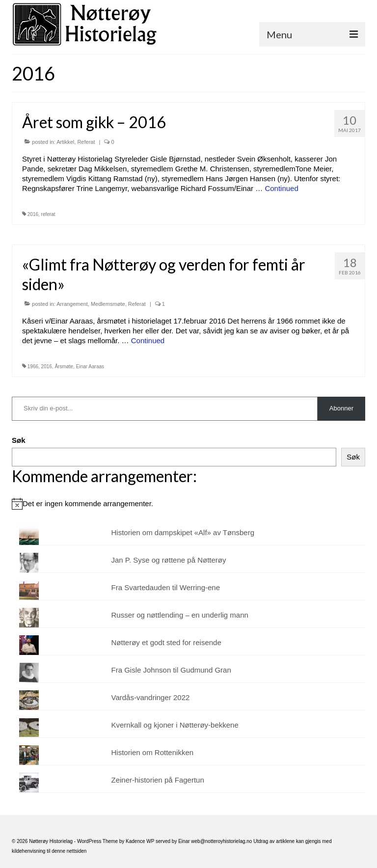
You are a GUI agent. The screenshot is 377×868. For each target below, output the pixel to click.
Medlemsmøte (108, 304)
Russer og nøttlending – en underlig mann (180, 615)
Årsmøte (64, 366)
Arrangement (72, 304)
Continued (281, 188)
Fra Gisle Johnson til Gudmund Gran (171, 670)
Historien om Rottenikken (153, 752)
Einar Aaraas (90, 366)
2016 (33, 214)
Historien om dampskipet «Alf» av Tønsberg (183, 532)
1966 (33, 366)
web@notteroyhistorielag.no (222, 841)
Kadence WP (140, 841)
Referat (86, 142)
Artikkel (65, 142)
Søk (19, 440)
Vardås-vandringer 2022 (151, 697)
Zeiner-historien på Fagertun (158, 780)
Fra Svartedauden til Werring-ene (166, 587)
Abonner (341, 408)
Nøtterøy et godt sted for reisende (166, 642)
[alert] (188, 504)
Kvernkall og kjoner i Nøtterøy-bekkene (175, 725)
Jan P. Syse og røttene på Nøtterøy (169, 560)
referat (48, 214)
